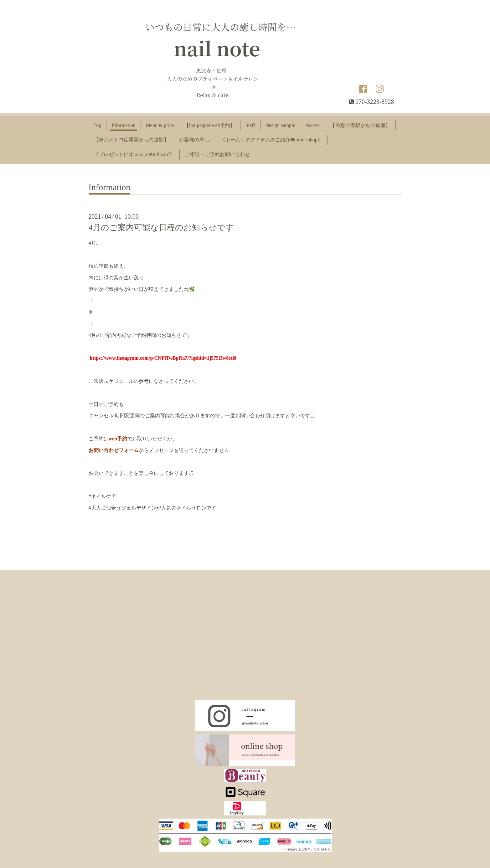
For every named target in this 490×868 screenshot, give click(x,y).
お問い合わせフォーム (114, 450)
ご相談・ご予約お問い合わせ (217, 154)
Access (312, 125)
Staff (250, 125)
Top (98, 125)
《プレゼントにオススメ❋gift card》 (134, 154)
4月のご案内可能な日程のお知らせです (161, 228)
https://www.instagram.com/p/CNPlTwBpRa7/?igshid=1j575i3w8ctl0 (163, 358)
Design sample (280, 125)
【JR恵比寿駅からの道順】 (360, 125)
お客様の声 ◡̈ (194, 140)
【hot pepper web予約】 (210, 125)
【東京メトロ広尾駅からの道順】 (131, 140)
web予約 (118, 439)
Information (123, 125)
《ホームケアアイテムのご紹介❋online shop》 (271, 140)
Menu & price (160, 125)
